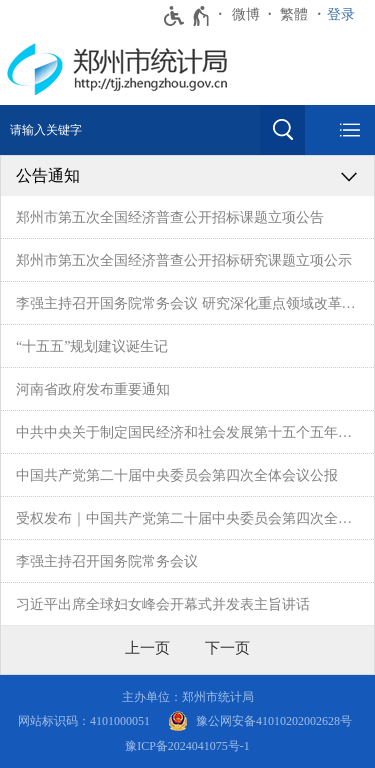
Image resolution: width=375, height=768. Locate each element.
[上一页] (147, 648)
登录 (341, 14)
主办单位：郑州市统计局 (188, 697)
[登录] (346, 15)
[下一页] (227, 648)
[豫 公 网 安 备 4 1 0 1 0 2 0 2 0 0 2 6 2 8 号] (260, 721)
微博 (246, 14)
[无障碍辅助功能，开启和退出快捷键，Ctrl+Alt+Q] (187, 16)
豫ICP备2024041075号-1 (187, 746)
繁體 (294, 14)
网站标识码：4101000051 (84, 721)
